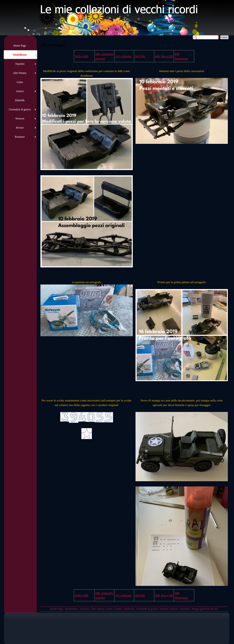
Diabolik (129, 609)
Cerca (225, 37)
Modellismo (71, 609)
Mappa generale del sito (205, 609)
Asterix (118, 609)
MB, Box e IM (164, 56)
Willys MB (81, 56)
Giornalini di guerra (147, 609)
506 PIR (140, 56)
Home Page (56, 609)
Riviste (174, 609)
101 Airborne (123, 56)
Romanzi (185, 609)
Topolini (84, 609)
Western (164, 609)
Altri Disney (98, 609)
